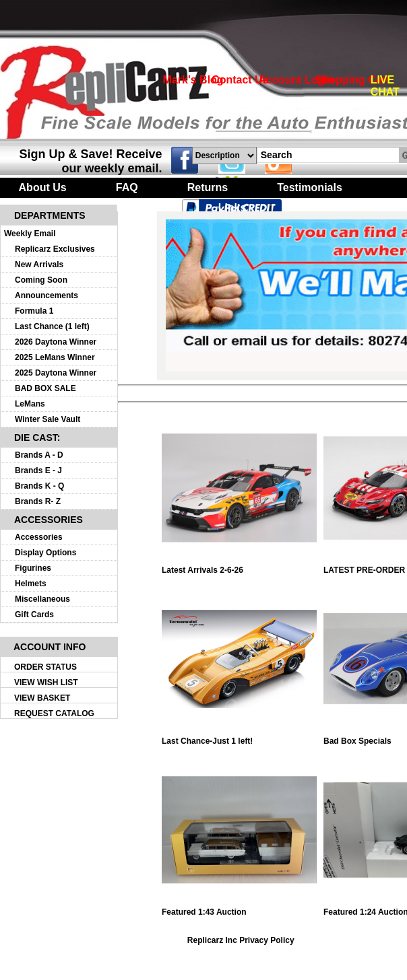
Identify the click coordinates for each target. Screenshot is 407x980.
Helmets (31, 584)
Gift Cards (34, 615)
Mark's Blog (193, 80)
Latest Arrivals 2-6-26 (239, 566)
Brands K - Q (39, 486)
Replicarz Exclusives (55, 249)
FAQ (127, 187)
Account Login (296, 80)
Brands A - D (39, 455)
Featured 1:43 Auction (239, 908)
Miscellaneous (42, 599)
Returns (208, 187)
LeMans (30, 404)
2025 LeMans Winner (55, 357)
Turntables (142, 208)
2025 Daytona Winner (56, 373)
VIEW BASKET (42, 698)
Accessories (39, 537)
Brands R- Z (38, 501)
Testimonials (310, 187)
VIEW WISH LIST (46, 682)
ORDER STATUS (45, 667)
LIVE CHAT (385, 86)
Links (232, 208)
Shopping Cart (352, 80)
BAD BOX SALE (45, 388)
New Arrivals (39, 265)
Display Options (45, 553)
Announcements (46, 295)
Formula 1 (34, 311)
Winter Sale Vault (48, 419)
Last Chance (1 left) (52, 326)
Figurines (33, 568)
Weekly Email (30, 234)
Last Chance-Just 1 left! (239, 737)
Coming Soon (41, 280)
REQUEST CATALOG (54, 713)
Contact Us (240, 80)
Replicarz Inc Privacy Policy (241, 940)
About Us (43, 187)
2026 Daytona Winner (56, 342)
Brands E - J (38, 470)
